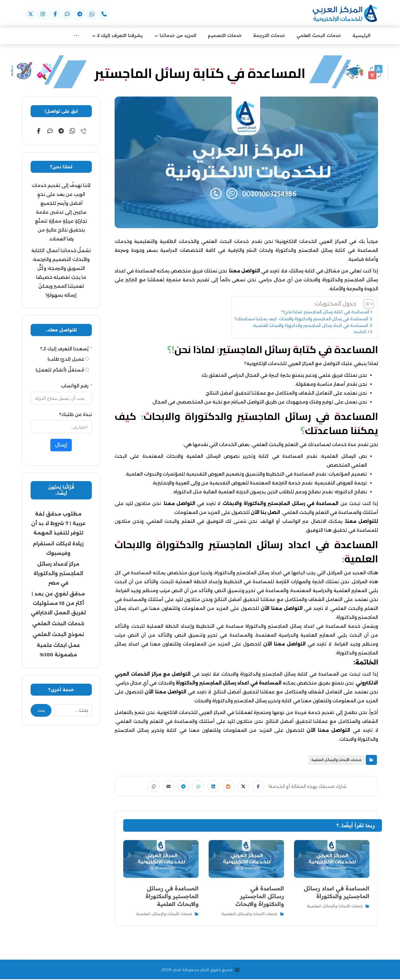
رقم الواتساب (75, 386)
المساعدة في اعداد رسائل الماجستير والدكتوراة (229, 684)
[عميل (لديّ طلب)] (87, 360)
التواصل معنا (245, 272)
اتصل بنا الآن (265, 513)
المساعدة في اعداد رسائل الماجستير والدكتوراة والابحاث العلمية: (310, 326)
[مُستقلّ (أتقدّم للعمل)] (87, 370)
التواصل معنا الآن (282, 609)
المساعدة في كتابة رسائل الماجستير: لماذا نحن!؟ (325, 313)
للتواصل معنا (362, 522)
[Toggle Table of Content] (366, 305)
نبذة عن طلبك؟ (76, 415)
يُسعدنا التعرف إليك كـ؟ (64, 349)
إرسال (61, 445)
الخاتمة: (360, 333)
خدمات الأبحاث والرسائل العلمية (336, 760)
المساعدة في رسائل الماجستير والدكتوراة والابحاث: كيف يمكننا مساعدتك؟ (301, 319)
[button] (104, 14)
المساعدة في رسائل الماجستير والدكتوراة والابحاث (261, 417)
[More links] (76, 36)
